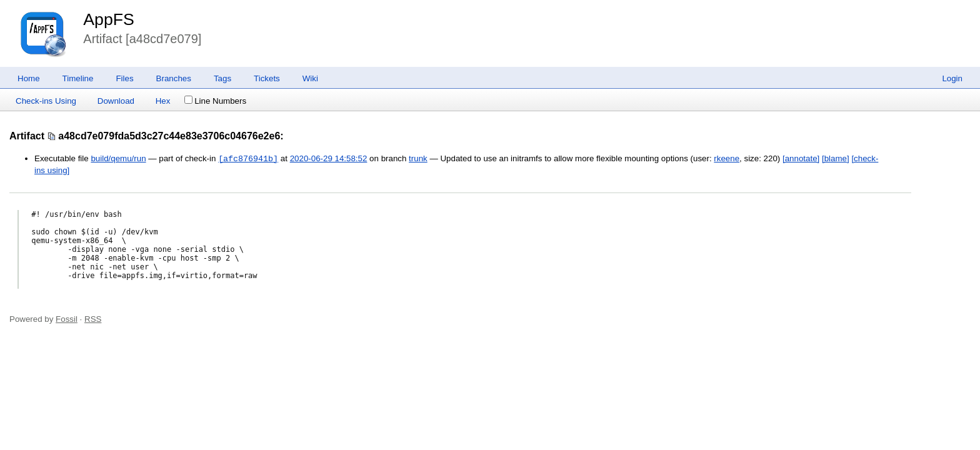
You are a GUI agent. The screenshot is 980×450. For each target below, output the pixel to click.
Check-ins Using (46, 101)
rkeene (727, 159)
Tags (222, 78)
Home (29, 78)
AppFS (109, 19)
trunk (418, 159)
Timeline (78, 78)
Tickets (267, 78)
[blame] (836, 159)
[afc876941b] (248, 159)
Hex (163, 101)
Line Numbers (215, 101)
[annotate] (801, 159)
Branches (174, 78)
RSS (93, 319)
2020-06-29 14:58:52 (329, 159)
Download (116, 101)
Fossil (67, 319)
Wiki (310, 78)
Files (124, 78)
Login (952, 78)
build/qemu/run (118, 159)
